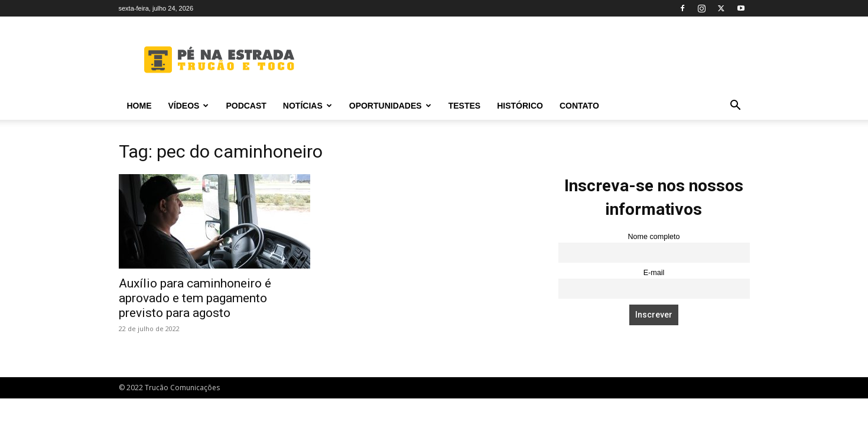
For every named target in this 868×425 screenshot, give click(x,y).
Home (139, 106)
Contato (579, 106)
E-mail (654, 273)
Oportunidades (390, 106)
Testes (464, 106)
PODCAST (246, 106)
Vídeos (189, 106)
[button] (736, 107)
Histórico (520, 106)
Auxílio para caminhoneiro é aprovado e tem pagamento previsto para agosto (195, 298)
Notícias (308, 106)
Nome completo (654, 237)
